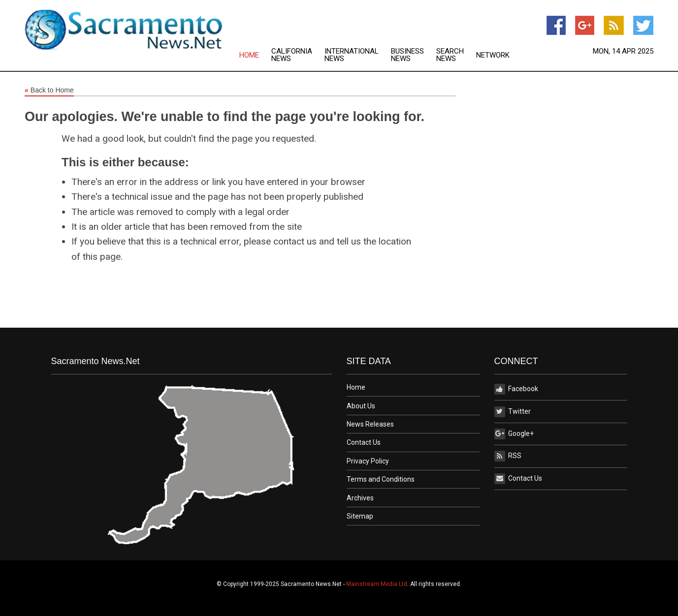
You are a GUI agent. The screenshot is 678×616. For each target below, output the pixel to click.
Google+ (514, 434)
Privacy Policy (368, 461)
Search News (450, 55)
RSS (508, 456)
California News (292, 55)
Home (249, 55)
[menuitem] (255, 55)
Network (493, 55)
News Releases (370, 424)
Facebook (516, 389)
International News (352, 55)
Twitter (513, 412)
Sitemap (360, 516)
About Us (361, 406)
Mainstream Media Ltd (377, 584)
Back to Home (49, 91)
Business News (407, 55)
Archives (360, 498)
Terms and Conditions (381, 479)
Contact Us (364, 442)
